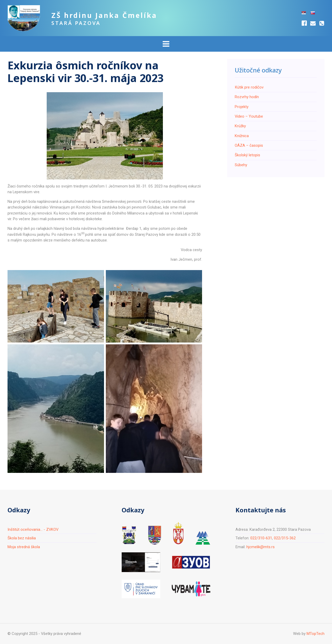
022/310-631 (261, 538)
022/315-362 (285, 538)
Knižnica (242, 136)
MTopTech (316, 634)
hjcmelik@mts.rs (261, 547)
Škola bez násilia (22, 538)
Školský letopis (247, 155)
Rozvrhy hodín (247, 97)
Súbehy (241, 165)
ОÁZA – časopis (249, 145)
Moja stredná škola (24, 547)
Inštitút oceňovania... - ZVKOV (33, 529)
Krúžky (240, 126)
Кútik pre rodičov (249, 87)
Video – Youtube (249, 116)
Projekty (242, 107)
